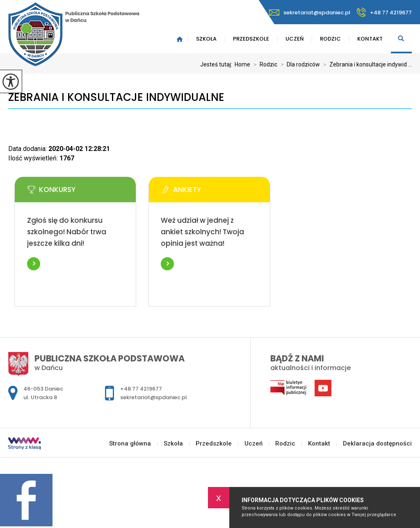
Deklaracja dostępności (377, 444)
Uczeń (294, 39)
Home (242, 64)
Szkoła (206, 39)
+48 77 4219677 (384, 12)
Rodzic (330, 39)
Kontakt (370, 39)
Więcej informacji (34, 264)
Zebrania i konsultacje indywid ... (366, 64)
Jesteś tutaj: (217, 64)
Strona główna (180, 39)
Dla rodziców (299, 64)
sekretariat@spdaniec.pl (310, 13)
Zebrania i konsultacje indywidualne (116, 97)
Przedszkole (251, 39)
